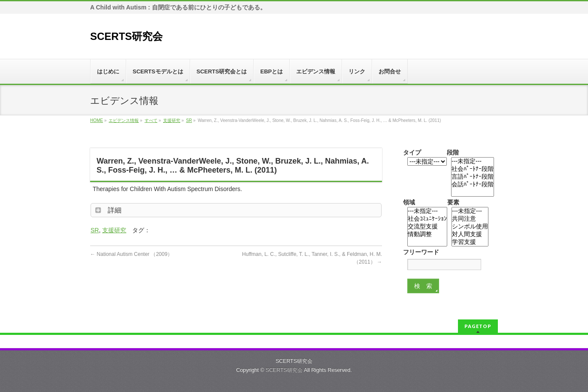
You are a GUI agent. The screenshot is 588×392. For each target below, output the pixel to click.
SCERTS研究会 (126, 36)
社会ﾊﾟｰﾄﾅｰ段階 (473, 169)
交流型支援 (427, 227)
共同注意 (470, 219)
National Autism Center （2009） (131, 254)
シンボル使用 (470, 227)
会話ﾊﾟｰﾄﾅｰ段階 (473, 185)
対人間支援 (470, 234)
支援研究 (114, 230)
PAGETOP (478, 326)
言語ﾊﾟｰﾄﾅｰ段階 (473, 177)
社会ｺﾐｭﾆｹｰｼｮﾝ (427, 219)
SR (95, 230)
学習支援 (470, 242)
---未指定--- (473, 161)
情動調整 (427, 234)
